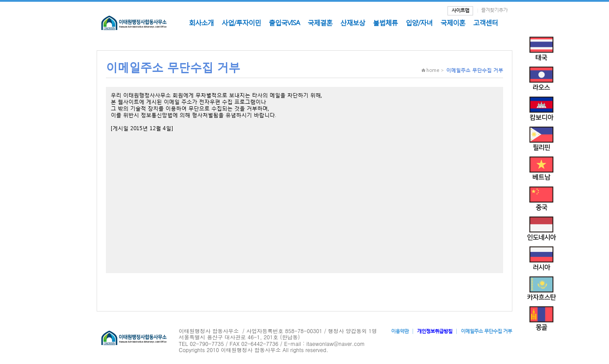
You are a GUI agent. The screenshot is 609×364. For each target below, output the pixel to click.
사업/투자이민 (241, 23)
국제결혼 (320, 23)
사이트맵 (460, 10)
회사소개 (201, 23)
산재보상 (353, 23)
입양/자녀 (419, 23)
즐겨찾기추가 (494, 10)
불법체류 (385, 23)
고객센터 (485, 23)
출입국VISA (284, 23)
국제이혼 (453, 23)
